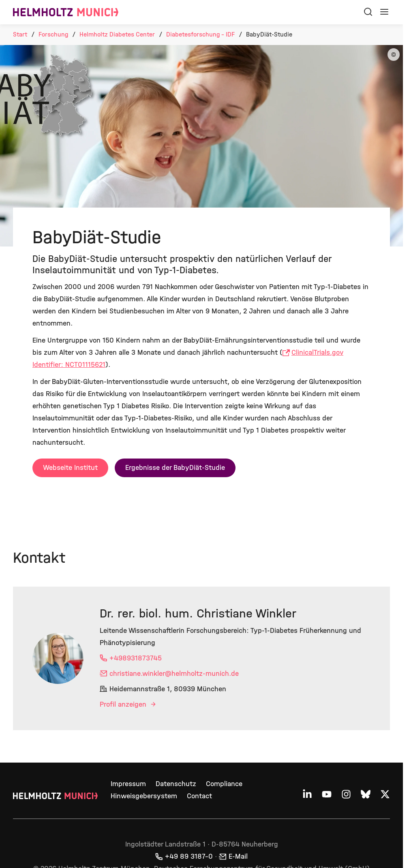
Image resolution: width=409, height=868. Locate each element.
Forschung (53, 34)
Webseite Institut (70, 468)
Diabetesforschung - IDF (200, 34)
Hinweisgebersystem (144, 796)
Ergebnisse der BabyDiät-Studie (175, 468)
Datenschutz (176, 784)
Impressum (128, 784)
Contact (199, 796)
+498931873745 (136, 658)
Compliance (224, 784)
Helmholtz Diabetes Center (117, 34)
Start (20, 34)
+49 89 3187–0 (189, 856)
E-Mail (238, 856)
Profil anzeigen (124, 704)
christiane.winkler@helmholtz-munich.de (174, 674)
